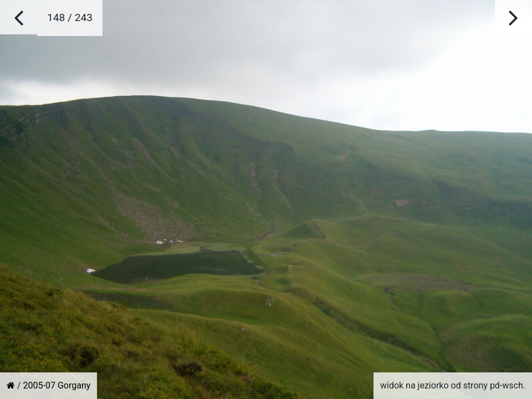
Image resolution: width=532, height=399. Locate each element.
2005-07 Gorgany (57, 385)
